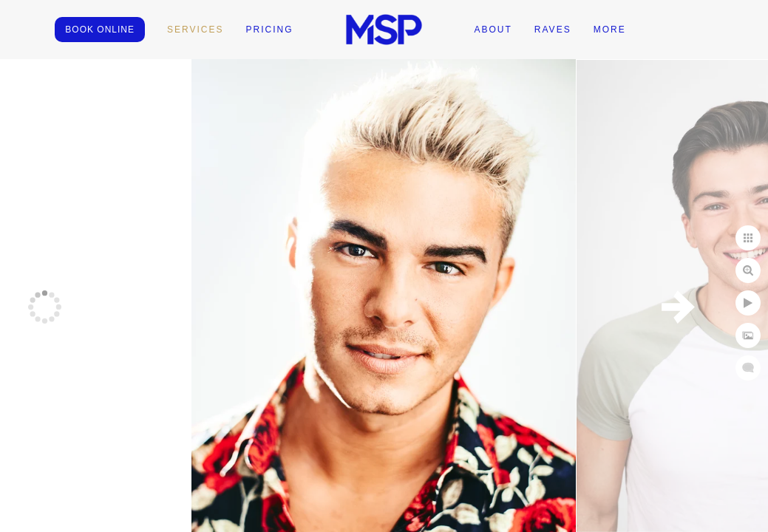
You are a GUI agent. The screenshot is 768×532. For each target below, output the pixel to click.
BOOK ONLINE (100, 30)
